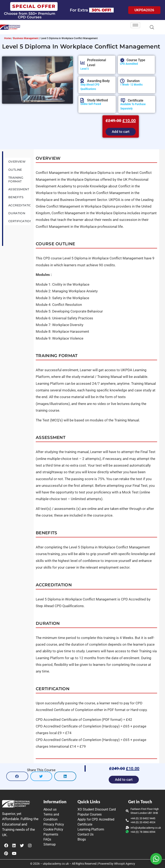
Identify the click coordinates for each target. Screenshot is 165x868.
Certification (19, 221)
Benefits (16, 197)
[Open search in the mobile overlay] (152, 27)
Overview (17, 162)
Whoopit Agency (125, 864)
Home (7, 38)
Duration (17, 213)
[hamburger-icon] (135, 25)
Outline (15, 170)
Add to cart (121, 132)
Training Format (16, 179)
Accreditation (19, 205)
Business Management (26, 38)
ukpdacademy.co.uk (56, 864)
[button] (17, 776)
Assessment (19, 189)
